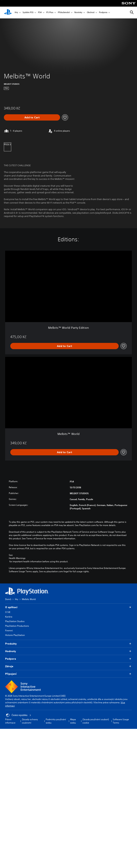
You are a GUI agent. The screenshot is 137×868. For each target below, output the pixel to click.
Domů (8, 599)
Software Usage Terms (121, 721)
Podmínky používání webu (56, 721)
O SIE (8, 612)
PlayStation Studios (15, 621)
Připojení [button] (68, 674)
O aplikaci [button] (68, 607)
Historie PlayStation (15, 635)
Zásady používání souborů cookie (96, 721)
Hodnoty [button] (68, 651)
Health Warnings (17, 558)
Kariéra (9, 617)
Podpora (103, 13)
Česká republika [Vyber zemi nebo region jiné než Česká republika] (19, 715)
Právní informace (10, 721)
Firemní (9, 630)
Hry (16, 13)
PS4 (40, 13)
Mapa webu (73, 721)
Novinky (78, 13)
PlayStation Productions (17, 626)
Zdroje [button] (68, 666)
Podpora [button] (68, 659)
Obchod (91, 13)
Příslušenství (64, 13)
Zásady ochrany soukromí (30, 721)
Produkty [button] (68, 644)
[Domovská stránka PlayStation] (8, 13)
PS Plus (50, 13)
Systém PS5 (28, 13)
